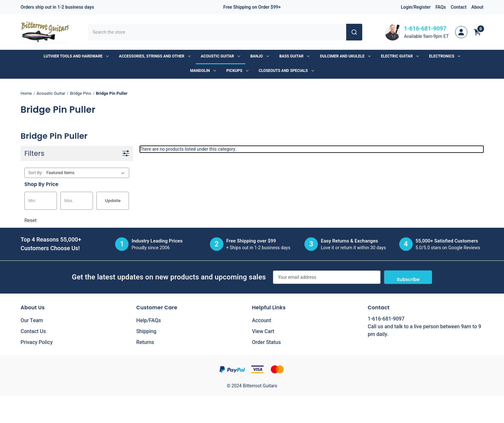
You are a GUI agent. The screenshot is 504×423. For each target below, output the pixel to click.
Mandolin (203, 71)
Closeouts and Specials (286, 71)
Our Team (32, 321)
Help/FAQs (149, 321)
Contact (459, 7)
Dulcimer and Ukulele (345, 56)
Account (261, 321)
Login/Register (416, 7)
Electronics (445, 56)
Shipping (146, 331)
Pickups (237, 71)
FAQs (441, 7)
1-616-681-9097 (425, 29)
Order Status (266, 342)
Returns (145, 342)
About (477, 7)
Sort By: (36, 173)
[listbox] (87, 173)
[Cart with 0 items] (477, 32)
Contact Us (33, 331)
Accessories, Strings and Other (155, 56)
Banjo (260, 56)
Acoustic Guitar (221, 56)
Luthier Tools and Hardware (76, 56)
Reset (31, 220)
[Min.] (41, 201)
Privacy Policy (37, 342)
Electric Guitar (400, 56)
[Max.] (77, 201)
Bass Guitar (294, 56)
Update (113, 201)
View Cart (263, 331)
